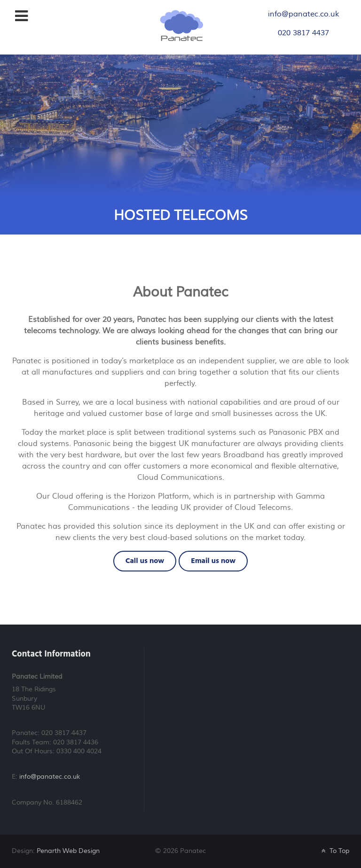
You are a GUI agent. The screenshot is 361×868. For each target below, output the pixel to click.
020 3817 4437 (303, 33)
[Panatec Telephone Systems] (182, 25)
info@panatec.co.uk (303, 14)
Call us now (145, 561)
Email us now (213, 561)
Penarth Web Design (68, 851)
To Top (334, 851)
